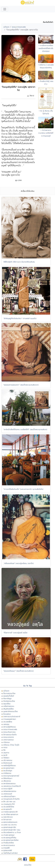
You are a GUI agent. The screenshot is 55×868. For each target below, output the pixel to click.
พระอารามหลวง (9, 845)
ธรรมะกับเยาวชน (9, 732)
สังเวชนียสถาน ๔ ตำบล (12, 832)
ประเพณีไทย (8, 722)
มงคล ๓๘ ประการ (10, 825)
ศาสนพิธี (6, 848)
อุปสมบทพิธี (8, 850)
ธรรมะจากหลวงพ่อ (19, 27)
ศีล (4, 750)
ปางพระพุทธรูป (9, 835)
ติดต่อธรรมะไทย (9, 701)
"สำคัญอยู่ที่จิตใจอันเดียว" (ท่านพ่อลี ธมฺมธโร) (20, 318)
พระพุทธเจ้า (8, 809)
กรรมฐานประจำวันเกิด (11, 799)
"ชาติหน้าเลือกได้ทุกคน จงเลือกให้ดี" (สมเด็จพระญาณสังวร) (25, 429)
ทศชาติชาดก (8, 817)
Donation (7, 714)
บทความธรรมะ (9, 740)
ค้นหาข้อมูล (7, 698)
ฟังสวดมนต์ (8, 763)
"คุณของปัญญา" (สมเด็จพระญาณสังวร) (19, 671)
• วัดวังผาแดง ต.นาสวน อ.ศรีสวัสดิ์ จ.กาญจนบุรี (46, 133)
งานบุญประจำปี (9, 804)
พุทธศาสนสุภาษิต (10, 827)
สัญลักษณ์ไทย (8, 709)
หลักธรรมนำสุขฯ (9, 796)
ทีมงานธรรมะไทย (9, 693)
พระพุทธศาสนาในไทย (11, 840)
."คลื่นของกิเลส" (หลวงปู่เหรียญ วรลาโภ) (19, 563)
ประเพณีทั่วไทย (9, 807)
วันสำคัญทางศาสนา (11, 853)
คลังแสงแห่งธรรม (10, 791)
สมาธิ (5, 755)
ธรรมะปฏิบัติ (8, 789)
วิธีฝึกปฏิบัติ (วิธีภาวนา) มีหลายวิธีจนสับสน (19, 262)
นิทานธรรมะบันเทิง (10, 735)
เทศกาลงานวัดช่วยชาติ (12, 716)
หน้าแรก (6, 27)
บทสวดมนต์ (8, 794)
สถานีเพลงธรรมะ (10, 783)
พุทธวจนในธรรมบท (10, 822)
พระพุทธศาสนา (9, 768)
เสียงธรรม (7, 781)
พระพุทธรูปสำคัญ (10, 838)
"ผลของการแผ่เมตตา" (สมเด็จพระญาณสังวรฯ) (21, 385)
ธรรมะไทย (28, 865)
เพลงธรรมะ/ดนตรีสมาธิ (12, 786)
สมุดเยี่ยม (7, 704)
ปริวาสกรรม (8, 760)
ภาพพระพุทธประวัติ (10, 812)
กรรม (5, 747)
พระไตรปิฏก (8, 771)
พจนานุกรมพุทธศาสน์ (11, 776)
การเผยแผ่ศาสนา (10, 719)
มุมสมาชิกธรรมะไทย (10, 711)
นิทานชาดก (7, 819)
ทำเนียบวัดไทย (9, 843)
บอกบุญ (6, 724)
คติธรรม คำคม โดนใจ (11, 745)
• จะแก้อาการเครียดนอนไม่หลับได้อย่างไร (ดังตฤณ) (46, 48)
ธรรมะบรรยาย (9, 737)
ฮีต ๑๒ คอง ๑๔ (9, 801)
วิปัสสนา (6, 758)
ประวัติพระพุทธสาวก (11, 814)
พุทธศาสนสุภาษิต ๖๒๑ (12, 830)
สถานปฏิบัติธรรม (10, 727)
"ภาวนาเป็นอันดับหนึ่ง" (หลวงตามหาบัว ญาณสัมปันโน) (23, 489)
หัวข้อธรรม (7, 773)
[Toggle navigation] (5, 9)
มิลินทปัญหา (8, 778)
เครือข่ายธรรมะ (9, 706)
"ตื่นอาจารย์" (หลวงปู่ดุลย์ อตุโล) (15, 633)
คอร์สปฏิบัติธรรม (10, 765)
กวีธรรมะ (7, 742)
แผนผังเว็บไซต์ (9, 696)
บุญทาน (6, 753)
